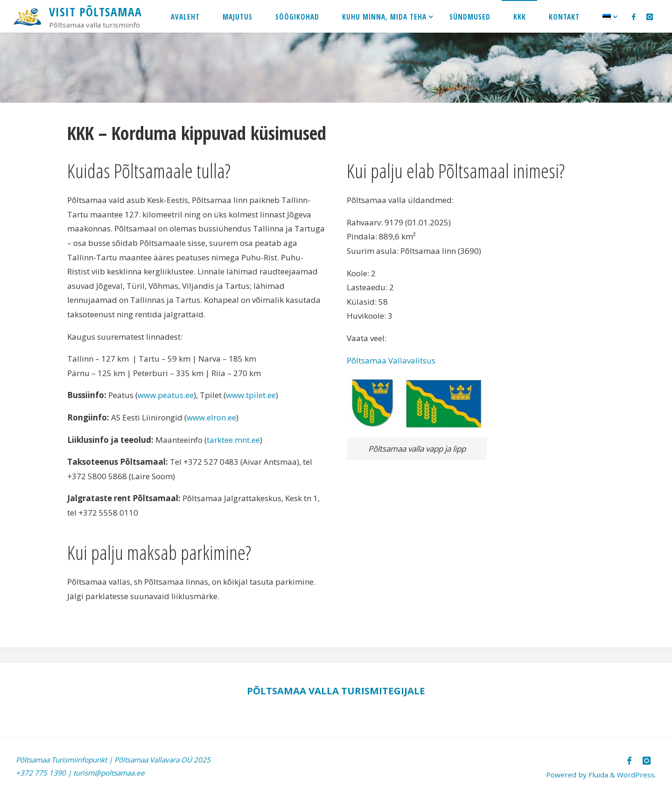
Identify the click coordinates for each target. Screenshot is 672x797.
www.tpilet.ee (251, 395)
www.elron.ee (211, 417)
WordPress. (637, 775)
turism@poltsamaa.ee (109, 773)
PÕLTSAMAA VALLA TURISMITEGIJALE (336, 691)
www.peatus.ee (166, 395)
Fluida (597, 775)
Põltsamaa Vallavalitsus (391, 360)
